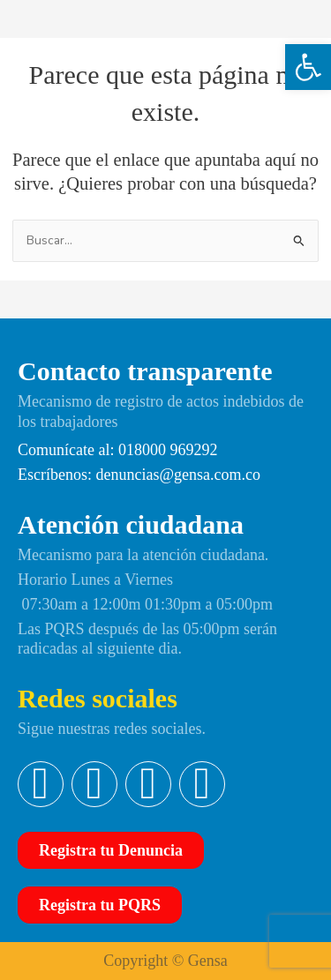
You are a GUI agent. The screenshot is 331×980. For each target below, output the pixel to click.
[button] (308, 67)
